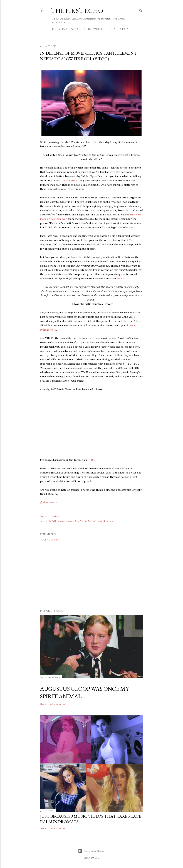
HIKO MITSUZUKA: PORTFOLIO (71, 29)
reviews (110, 521)
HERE (121, 278)
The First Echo (77, 11)
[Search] (141, 10)
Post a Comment (50, 540)
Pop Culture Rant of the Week (90, 521)
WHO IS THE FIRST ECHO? (110, 29)
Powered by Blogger (91, 851)
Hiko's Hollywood (56, 521)
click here (69, 181)
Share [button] (43, 516)
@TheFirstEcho (49, 502)
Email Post (54, 516)
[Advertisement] (91, 575)
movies (70, 521)
